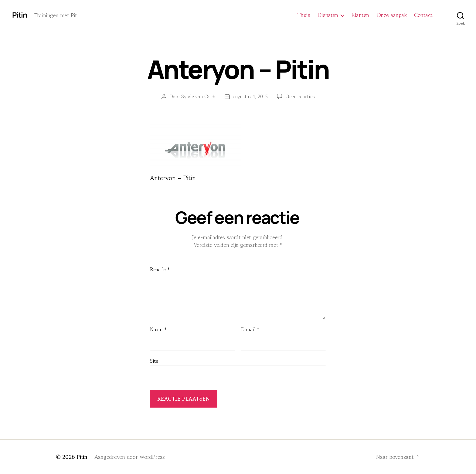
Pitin (20, 15)
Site (154, 361)
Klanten (360, 15)
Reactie (160, 270)
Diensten (328, 15)
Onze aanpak (392, 15)
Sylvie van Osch (198, 96)
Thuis (304, 15)
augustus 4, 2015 (250, 96)
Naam (158, 330)
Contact (423, 15)
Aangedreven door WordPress (130, 457)
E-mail (250, 330)
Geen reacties (300, 96)
